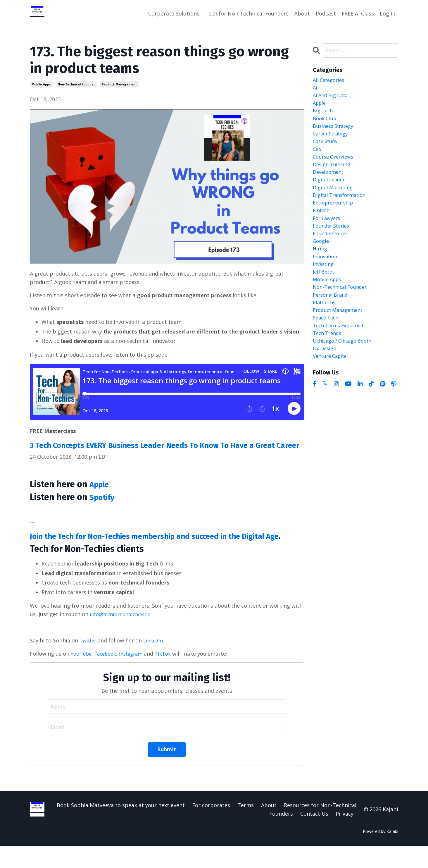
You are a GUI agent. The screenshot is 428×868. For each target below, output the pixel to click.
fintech (322, 224)
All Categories (330, 80)
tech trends (329, 358)
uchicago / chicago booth (345, 367)
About (302, 13)
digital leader (331, 190)
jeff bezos (325, 291)
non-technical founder (76, 84)
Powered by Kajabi (380, 853)
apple (320, 106)
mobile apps (41, 84)
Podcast (326, 13)
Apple (101, 494)
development (330, 182)
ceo (317, 156)
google (322, 257)
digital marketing (335, 198)
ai (315, 89)
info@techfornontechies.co (124, 635)
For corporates (211, 827)
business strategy (335, 131)
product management (119, 84)
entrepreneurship (335, 215)
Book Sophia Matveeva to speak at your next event (121, 827)
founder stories (333, 240)
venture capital (333, 384)
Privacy (345, 835)
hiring (321, 266)
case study (327, 148)
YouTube (82, 674)
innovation (326, 274)
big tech (324, 114)
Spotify (104, 507)
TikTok (170, 674)
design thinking (333, 173)
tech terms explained (341, 350)
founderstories (332, 249)
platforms (325, 325)
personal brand (332, 316)
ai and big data (332, 97)
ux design (326, 375)
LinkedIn (156, 661)
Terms (246, 827)
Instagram (136, 674)
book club (326, 123)
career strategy (333, 140)
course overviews (335, 165)
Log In (388, 13)
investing (324, 283)
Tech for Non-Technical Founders (246, 13)
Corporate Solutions (173, 13)
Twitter (89, 661)
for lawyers (328, 232)
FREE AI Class (358, 13)
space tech (327, 342)
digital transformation (342, 207)
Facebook (108, 674)
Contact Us (314, 835)
